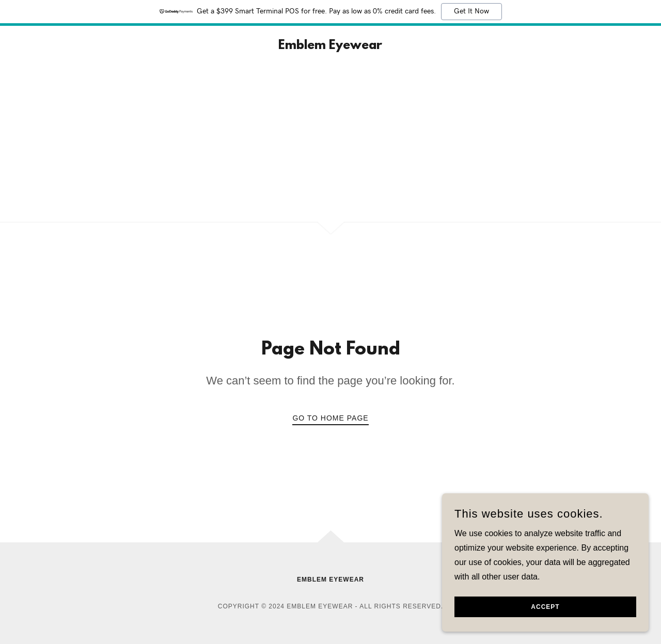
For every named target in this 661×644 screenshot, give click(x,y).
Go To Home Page (330, 418)
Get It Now (471, 11)
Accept (545, 607)
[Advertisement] (330, 144)
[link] (330, 46)
